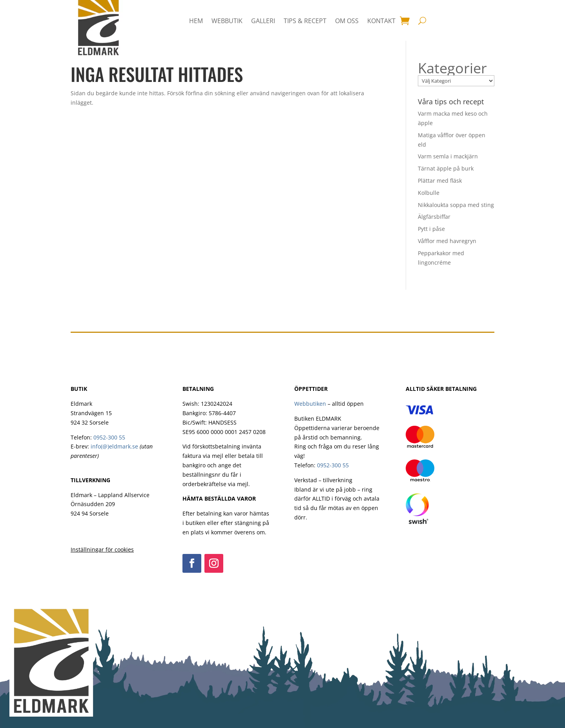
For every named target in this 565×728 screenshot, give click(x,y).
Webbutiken (310, 404)
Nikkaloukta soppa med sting (456, 205)
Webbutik (227, 21)
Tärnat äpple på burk (446, 168)
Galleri (263, 21)
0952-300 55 (109, 437)
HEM (196, 21)
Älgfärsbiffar (434, 217)
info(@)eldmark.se (114, 446)
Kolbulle (429, 193)
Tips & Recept (305, 21)
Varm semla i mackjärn (448, 156)
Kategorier (452, 68)
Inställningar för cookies (102, 549)
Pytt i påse (431, 229)
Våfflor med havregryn (447, 241)
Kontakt (381, 21)
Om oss (347, 21)
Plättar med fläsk (440, 181)
